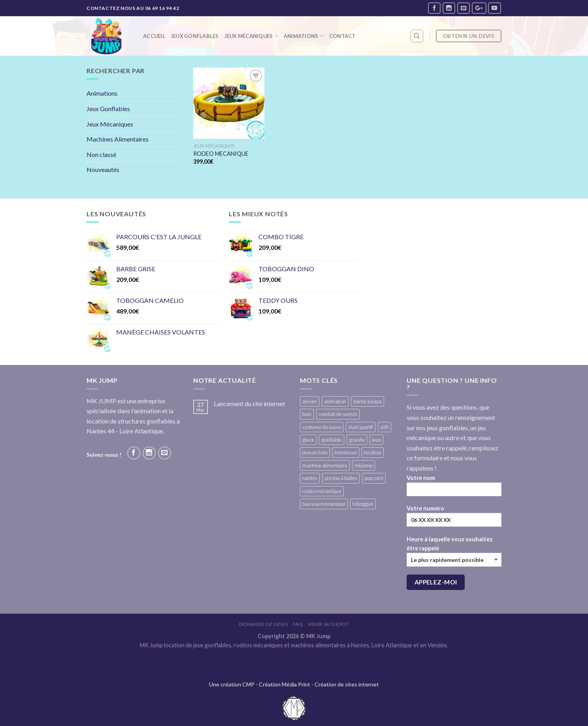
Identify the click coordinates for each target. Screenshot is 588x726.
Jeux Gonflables (195, 36)
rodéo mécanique (322, 491)
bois (307, 414)
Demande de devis (263, 624)
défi (384, 427)
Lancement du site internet (249, 404)
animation (335, 401)
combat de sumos (338, 414)
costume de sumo (322, 427)
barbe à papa (367, 401)
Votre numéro (454, 519)
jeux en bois (315, 452)
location (373, 452)
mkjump (364, 465)
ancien (310, 401)
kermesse (346, 452)
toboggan (363, 504)
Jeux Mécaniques (110, 124)
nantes (310, 478)
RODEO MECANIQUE (221, 154)
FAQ (298, 624)
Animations (304, 36)
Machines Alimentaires (118, 139)
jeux (376, 440)
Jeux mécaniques (251, 36)
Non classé (101, 154)
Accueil (154, 36)
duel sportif (361, 427)
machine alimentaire (325, 465)
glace (308, 440)
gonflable (332, 440)
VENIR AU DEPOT (328, 624)
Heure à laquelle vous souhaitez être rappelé (454, 551)
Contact (342, 36)
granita (357, 440)
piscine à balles (341, 478)
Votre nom (454, 488)
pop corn (374, 478)
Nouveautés (103, 169)
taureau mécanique (324, 504)
